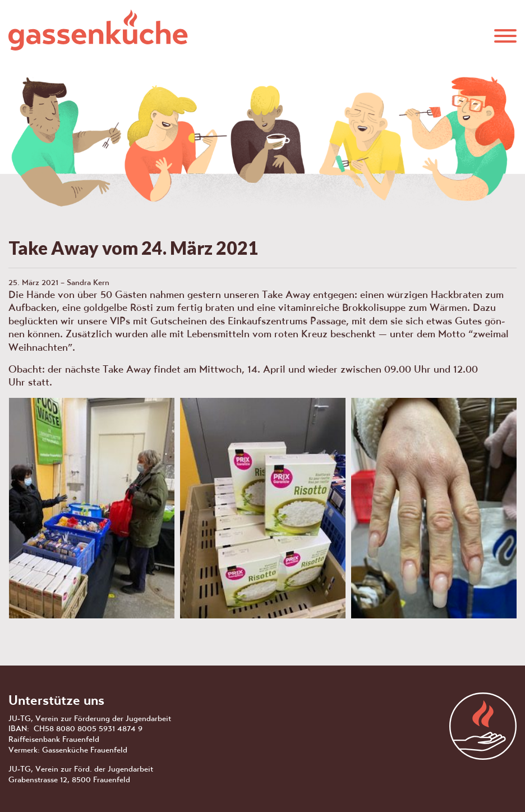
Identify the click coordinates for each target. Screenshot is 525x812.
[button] (505, 35)
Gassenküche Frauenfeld (98, 30)
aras (483, 726)
